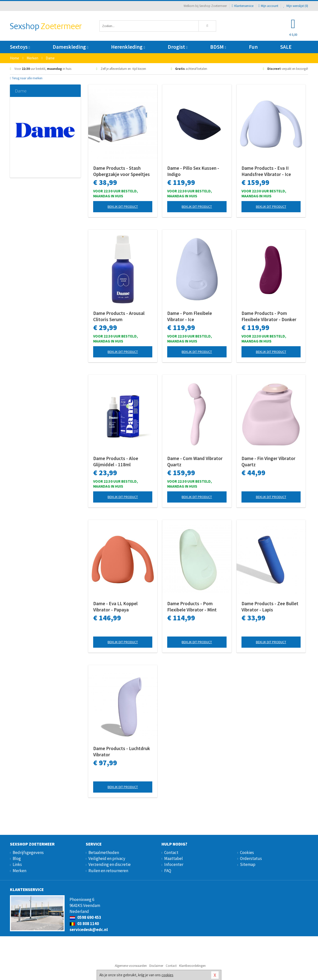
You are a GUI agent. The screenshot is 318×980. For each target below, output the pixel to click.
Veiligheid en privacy (107, 858)
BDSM (218, 47)
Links (17, 864)
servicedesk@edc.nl (89, 930)
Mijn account (268, 6)
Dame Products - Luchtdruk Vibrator (122, 751)
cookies (167, 975)
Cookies (247, 852)
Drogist (178, 47)
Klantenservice (243, 6)
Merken (20, 871)
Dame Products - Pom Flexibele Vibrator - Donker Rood (269, 316)
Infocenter (174, 864)
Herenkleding (128, 47)
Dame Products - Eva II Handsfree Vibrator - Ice (266, 171)
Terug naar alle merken (26, 78)
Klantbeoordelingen (192, 966)
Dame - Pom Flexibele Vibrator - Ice (190, 316)
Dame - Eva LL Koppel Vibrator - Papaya (115, 607)
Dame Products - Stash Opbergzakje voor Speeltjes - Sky (121, 171)
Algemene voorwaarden (131, 966)
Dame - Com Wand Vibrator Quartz (195, 461)
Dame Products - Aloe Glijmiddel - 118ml (116, 461)
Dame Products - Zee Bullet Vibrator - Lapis (270, 607)
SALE (286, 47)
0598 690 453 (85, 917)
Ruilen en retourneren (108, 871)
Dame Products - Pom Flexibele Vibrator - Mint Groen (192, 607)
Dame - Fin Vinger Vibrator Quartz (268, 461)
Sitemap (248, 864)
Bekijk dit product (123, 207)
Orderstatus (251, 858)
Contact (171, 852)
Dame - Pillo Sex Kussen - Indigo (193, 171)
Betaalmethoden (104, 852)
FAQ (168, 871)
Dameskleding (70, 47)
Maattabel (174, 858)
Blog (17, 858)
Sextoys (20, 47)
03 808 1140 (84, 924)
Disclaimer (156, 966)
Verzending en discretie (110, 864)
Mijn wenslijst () (296, 6)
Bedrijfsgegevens (28, 852)
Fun (253, 47)
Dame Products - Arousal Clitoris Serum (119, 316)
